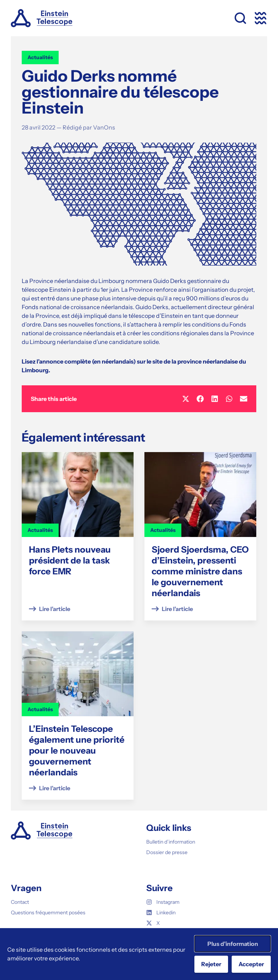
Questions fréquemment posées (48, 913)
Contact (20, 902)
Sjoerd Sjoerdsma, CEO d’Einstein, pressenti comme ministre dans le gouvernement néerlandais (200, 571)
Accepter (251, 964)
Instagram (163, 902)
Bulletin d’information (171, 842)
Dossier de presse (167, 852)
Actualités (40, 57)
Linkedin (161, 913)
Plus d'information (233, 944)
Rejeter (211, 964)
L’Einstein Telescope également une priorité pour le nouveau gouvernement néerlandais (77, 751)
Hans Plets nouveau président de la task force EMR (70, 560)
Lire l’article (55, 609)
